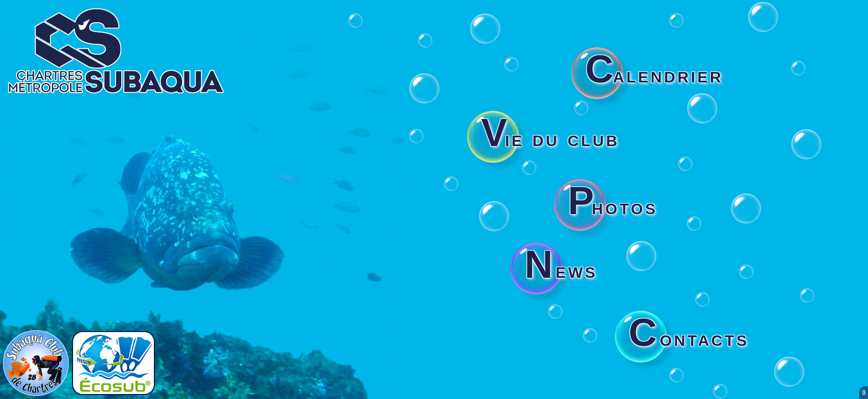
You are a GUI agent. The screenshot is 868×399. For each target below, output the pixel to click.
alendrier (654, 75)
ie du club (550, 138)
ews (561, 270)
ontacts (689, 338)
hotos (613, 206)
